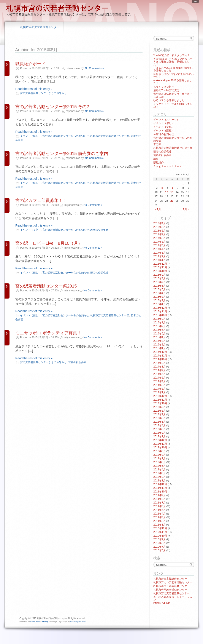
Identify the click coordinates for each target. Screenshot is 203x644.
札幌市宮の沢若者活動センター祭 (110, 136)
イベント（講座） (164, 131)
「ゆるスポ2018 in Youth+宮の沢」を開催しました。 (174, 69)
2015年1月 (159, 348)
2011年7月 (159, 503)
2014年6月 (159, 374)
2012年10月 (160, 447)
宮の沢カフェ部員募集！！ (41, 200)
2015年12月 (160, 308)
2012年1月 (159, 481)
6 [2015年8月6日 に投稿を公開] (173, 188)
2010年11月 (160, 532)
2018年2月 (159, 231)
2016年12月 (160, 264)
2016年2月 (159, 300)
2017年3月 (159, 253)
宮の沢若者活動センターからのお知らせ (43, 93)
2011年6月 (159, 506)
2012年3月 (159, 473)
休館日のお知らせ (164, 134)
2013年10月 (160, 403)
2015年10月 (160, 315)
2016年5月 (159, 289)
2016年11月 (160, 267)
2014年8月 (159, 367)
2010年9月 (159, 539)
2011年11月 (160, 488)
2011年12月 (160, 484)
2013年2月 (159, 433)
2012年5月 (159, 466)
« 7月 (158, 209)
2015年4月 (159, 337)
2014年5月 (159, 378)
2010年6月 (159, 550)
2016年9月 (159, 275)
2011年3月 (159, 517)
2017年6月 (159, 242)
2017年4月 (159, 249)
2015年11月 (160, 312)
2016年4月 (159, 293)
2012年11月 (160, 444)
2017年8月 (159, 238)
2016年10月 (160, 271)
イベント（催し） (30, 136)
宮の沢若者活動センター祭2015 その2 (52, 107)
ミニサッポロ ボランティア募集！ (48, 333)
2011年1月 (159, 525)
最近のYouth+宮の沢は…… (169, 90)
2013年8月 (159, 411)
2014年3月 (159, 385)
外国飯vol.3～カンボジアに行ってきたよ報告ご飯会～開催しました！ (173, 62)
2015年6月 (159, 330)
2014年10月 (160, 359)
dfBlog (45, 622)
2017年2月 (159, 256)
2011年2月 (159, 521)
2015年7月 (159, 326)
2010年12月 (160, 528)
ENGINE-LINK (162, 603)
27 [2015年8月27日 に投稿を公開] (172, 201)
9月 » (186, 209)
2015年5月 (159, 334)
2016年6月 (159, 286)
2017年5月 (159, 245)
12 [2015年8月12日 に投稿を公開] (167, 192)
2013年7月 (159, 414)
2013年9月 (159, 407)
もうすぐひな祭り (164, 87)
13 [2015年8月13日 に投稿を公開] (172, 192)
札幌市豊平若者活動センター (170, 590)
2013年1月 (159, 436)
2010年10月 (160, 536)
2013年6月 (159, 418)
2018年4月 (159, 223)
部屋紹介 (159, 163)
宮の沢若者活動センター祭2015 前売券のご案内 (62, 153)
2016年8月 (159, 278)
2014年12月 (160, 352)
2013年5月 (159, 422)
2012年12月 (160, 440)
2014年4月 (159, 381)
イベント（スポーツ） (166, 120)
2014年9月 (159, 363)
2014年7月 (159, 370)
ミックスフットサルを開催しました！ (173, 105)
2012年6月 (159, 462)
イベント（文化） (30, 230)
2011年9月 (159, 495)
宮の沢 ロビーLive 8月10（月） (49, 243)
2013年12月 (160, 396)
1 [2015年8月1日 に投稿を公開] (183, 184)
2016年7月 (159, 282)
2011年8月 (159, 499)
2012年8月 (159, 455)
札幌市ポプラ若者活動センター (171, 586)
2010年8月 (159, 543)
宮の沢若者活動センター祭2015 (46, 286)
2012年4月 (159, 470)
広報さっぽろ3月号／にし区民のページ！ (174, 75)
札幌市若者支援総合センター (170, 579)
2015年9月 (159, 319)
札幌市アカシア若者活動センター (173, 582)
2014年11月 (160, 356)
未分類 (157, 144)
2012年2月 (159, 477)
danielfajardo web (78, 622)
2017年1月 (159, 260)
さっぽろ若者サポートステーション (173, 598)
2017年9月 (159, 234)
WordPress (35, 622)
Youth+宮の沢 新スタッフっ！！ (173, 55)
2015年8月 (159, 323)
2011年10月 (160, 492)
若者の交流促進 (99, 230)
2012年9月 (159, 451)
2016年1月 (159, 304)
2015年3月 (159, 341)
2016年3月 (159, 297)
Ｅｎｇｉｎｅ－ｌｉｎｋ (168, 166)
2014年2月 (159, 389)
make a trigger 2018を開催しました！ (173, 82)
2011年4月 (159, 514)
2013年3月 (159, 429)
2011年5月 (159, 510)
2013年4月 (159, 425)
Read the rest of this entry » (34, 89)
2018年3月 (159, 227)
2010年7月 (159, 547)
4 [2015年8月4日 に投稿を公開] (162, 188)
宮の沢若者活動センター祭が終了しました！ (173, 95)
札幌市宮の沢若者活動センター (40, 27)
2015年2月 (159, 345)
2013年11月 (160, 400)
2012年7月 (159, 459)
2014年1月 (159, 392)
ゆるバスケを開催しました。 (170, 100)
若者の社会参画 (77, 362)
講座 (156, 159)
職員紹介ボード (30, 64)
